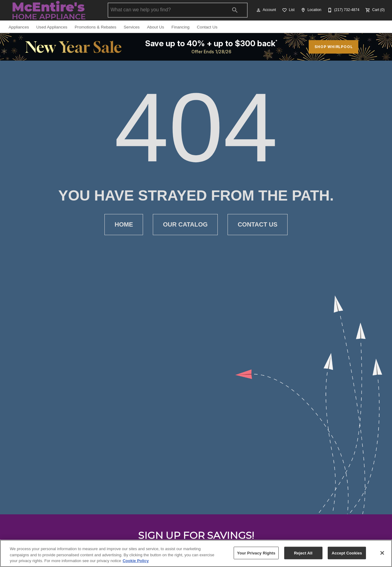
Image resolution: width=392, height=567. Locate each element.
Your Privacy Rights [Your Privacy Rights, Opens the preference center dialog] (256, 553)
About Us (156, 27)
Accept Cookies (347, 553)
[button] (258, 10)
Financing (181, 27)
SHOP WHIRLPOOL (334, 47)
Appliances (19, 27)
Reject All (303, 553)
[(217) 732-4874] (343, 10)
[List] (288, 10)
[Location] (310, 10)
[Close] (382, 553)
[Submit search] (235, 10)
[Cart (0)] (374, 10)
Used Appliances (52, 27)
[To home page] (49, 10)
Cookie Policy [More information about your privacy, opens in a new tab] (136, 561)
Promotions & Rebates (96, 27)
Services (132, 27)
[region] (196, 553)
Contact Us (207, 27)
